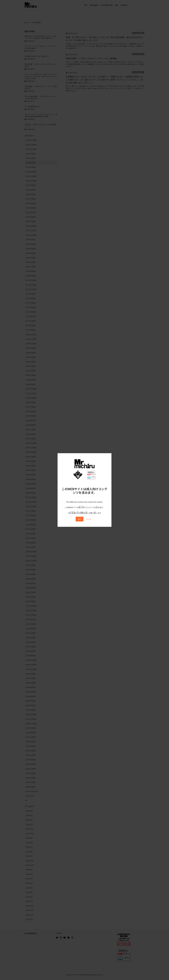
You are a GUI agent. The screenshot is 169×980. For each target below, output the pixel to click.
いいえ (89, 519)
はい (80, 519)
